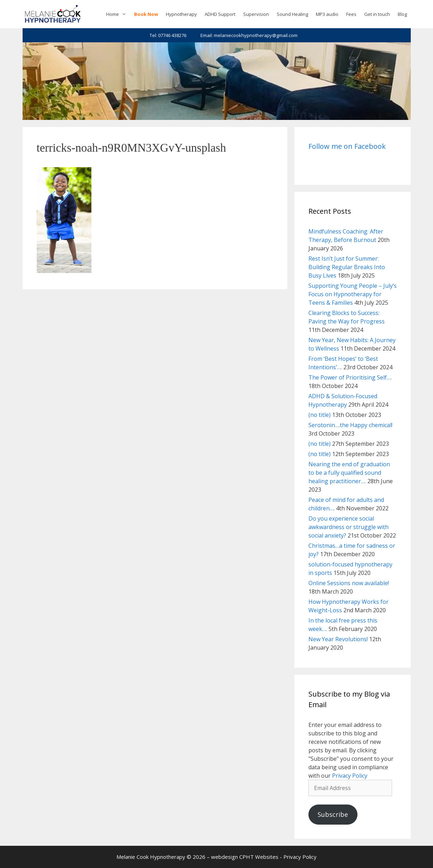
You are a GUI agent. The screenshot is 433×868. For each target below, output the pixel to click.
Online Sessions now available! (349, 583)
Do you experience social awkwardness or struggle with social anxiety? (348, 527)
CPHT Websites (259, 857)
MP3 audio (327, 14)
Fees (351, 14)
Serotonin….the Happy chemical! (350, 425)
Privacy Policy (350, 776)
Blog (402, 14)
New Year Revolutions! (338, 639)
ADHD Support (220, 14)
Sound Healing (292, 14)
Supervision (256, 14)
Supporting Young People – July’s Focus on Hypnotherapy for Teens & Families (353, 294)
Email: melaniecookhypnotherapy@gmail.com (249, 35)
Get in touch (377, 14)
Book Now (146, 14)
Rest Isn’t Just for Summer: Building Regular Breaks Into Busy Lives (347, 267)
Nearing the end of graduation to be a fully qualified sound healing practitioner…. (349, 473)
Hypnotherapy (181, 14)
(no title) (320, 415)
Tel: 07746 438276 (168, 35)
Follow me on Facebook (347, 146)
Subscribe (333, 814)
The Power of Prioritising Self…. (350, 377)
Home (118, 14)
